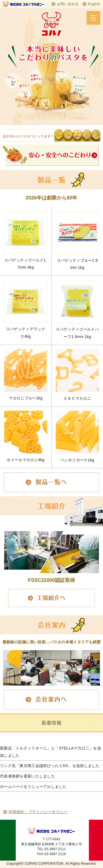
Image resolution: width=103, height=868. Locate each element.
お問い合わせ (68, 4)
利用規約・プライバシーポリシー (38, 812)
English (94, 4)
